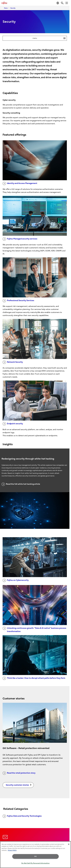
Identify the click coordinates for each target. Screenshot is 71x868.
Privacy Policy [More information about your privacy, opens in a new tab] (12, 850)
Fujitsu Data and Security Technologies (22, 816)
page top (67, 833)
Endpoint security (13, 424)
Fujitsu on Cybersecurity (16, 580)
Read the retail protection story (19, 773)
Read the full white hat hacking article (21, 484)
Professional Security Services (18, 301)
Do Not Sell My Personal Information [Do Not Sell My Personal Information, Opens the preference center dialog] (35, 863)
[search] (62, 3)
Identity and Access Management (20, 183)
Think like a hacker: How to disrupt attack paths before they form (34, 678)
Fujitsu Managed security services (20, 239)
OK (35, 856)
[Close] (69, 844)
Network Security (13, 362)
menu (50, 38)
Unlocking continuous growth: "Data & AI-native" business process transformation (34, 630)
